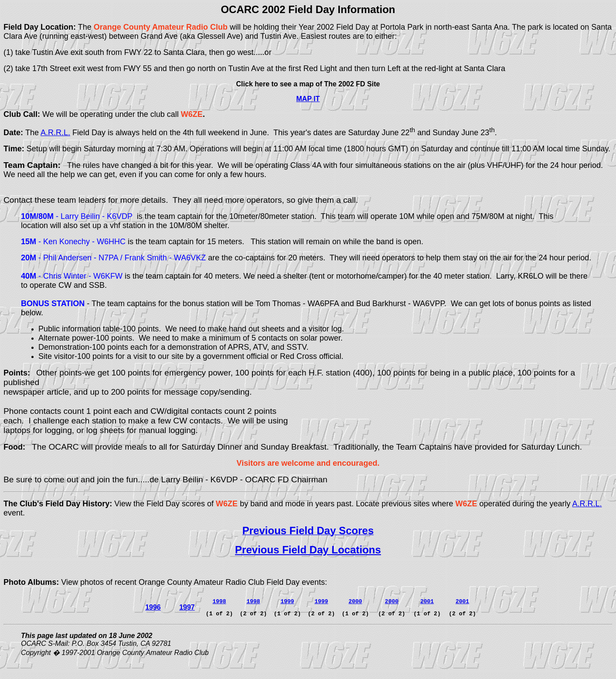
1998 (253, 601)
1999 (321, 601)
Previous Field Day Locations (308, 550)
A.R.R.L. (55, 133)
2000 (355, 601)
